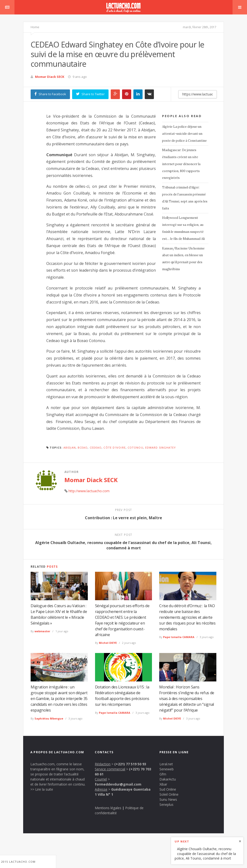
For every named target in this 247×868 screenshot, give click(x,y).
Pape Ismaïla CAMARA (179, 637)
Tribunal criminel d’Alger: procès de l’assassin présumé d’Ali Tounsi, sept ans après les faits (185, 198)
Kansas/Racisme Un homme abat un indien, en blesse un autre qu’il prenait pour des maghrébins (183, 259)
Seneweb (167, 769)
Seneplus (166, 804)
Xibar (163, 784)
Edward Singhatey (161, 447)
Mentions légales (108, 808)
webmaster (42, 631)
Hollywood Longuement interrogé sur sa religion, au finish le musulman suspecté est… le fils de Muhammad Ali (183, 228)
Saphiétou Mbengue (49, 718)
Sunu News (168, 799)
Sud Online (168, 789)
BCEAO (83, 447)
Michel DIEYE (108, 643)
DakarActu (168, 779)
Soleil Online (169, 794)
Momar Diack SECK (50, 77)
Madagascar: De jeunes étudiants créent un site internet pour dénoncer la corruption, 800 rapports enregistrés (181, 164)
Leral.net (166, 764)
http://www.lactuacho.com (89, 491)
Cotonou (135, 447)
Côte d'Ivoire (114, 447)
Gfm (163, 774)
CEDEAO (96, 447)
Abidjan (70, 447)
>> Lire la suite (42, 789)
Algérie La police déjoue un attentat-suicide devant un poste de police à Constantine (184, 134)
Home (35, 27)
